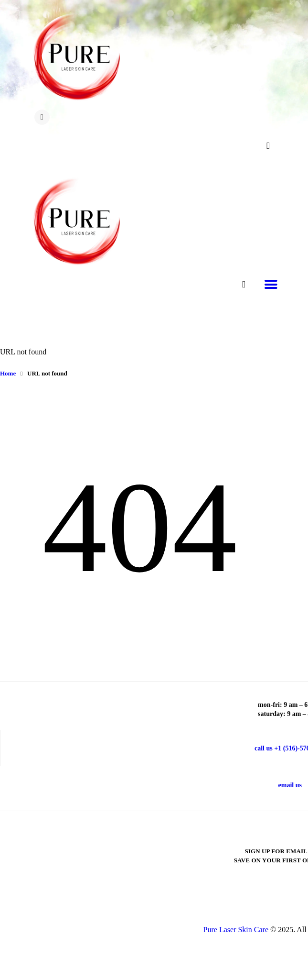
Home (8, 373)
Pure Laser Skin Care (236, 930)
